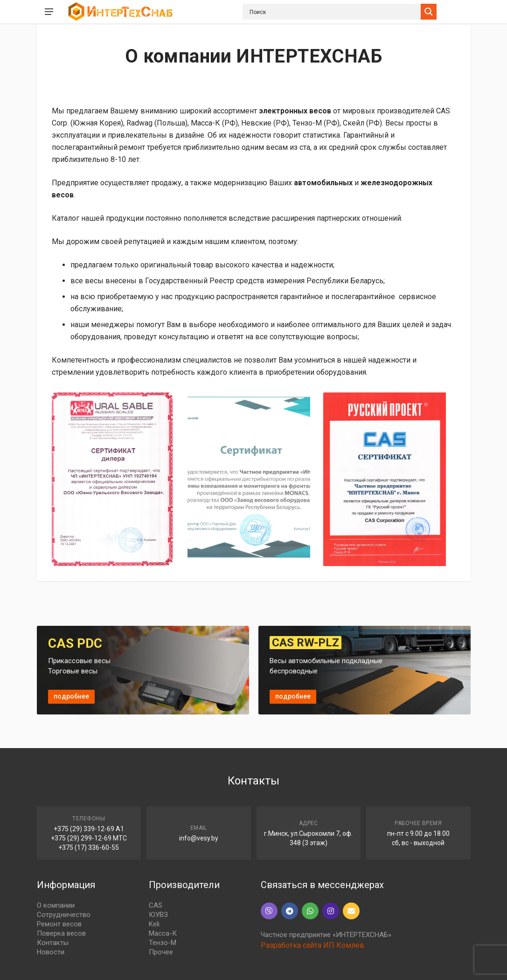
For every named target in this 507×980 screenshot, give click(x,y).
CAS (156, 905)
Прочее (161, 952)
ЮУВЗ (158, 915)
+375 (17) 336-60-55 (89, 847)
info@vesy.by (199, 838)
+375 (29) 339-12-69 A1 (89, 829)
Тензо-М (163, 943)
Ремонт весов (59, 924)
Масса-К (163, 933)
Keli (154, 924)
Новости (51, 952)
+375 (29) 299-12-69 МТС (89, 838)
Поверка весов (61, 933)
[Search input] (334, 12)
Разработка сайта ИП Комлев (313, 945)
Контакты (53, 943)
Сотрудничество (64, 915)
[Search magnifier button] (429, 12)
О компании (56, 905)
